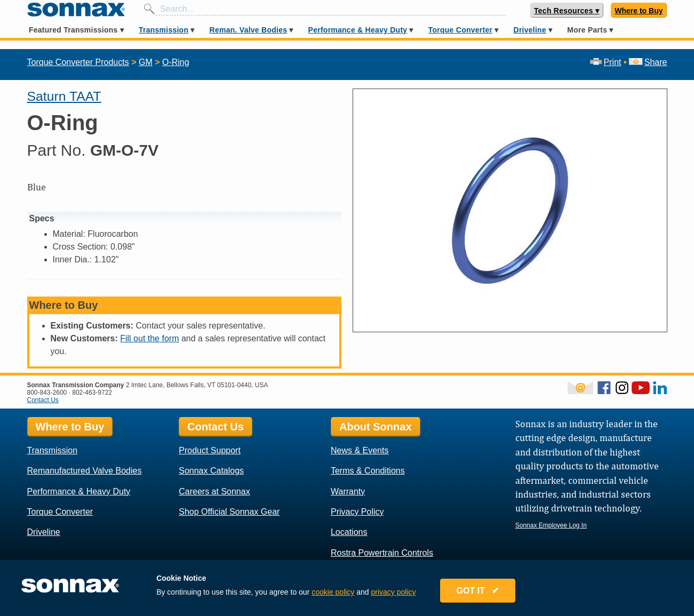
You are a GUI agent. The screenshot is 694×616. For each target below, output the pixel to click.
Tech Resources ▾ (567, 11)
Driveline (530, 30)
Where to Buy (639, 11)
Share (648, 62)
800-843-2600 (47, 393)
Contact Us (43, 400)
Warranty (348, 491)
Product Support (210, 450)
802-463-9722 (92, 393)
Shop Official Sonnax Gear (229, 512)
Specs (42, 218)
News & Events (360, 450)
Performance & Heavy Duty (358, 30)
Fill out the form (149, 338)
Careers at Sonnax (214, 491)
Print (606, 62)
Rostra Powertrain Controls (382, 553)
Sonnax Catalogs (211, 471)
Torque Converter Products (78, 62)
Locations (349, 532)
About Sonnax (376, 427)
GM (146, 62)
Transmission (163, 30)
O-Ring (176, 62)
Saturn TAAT (64, 96)
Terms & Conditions (368, 471)
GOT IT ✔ (478, 591)
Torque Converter (460, 30)
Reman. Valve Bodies (249, 30)
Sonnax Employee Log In (551, 525)
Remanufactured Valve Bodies (85, 471)
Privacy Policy (357, 512)
